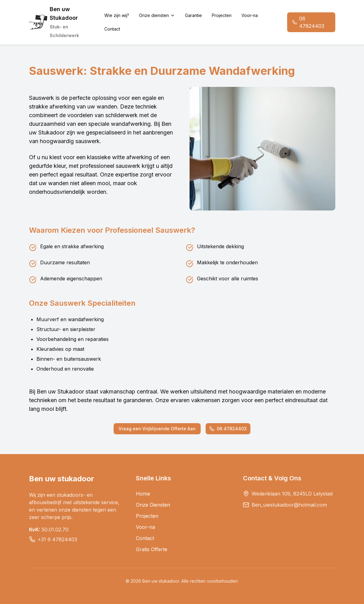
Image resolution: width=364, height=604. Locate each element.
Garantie (193, 15)
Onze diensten (157, 15)
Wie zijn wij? (117, 15)
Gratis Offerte (152, 549)
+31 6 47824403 (57, 539)
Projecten (222, 15)
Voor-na (250, 15)
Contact (112, 29)
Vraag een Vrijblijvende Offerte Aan (157, 429)
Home (143, 494)
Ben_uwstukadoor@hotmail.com (289, 505)
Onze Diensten (153, 505)
